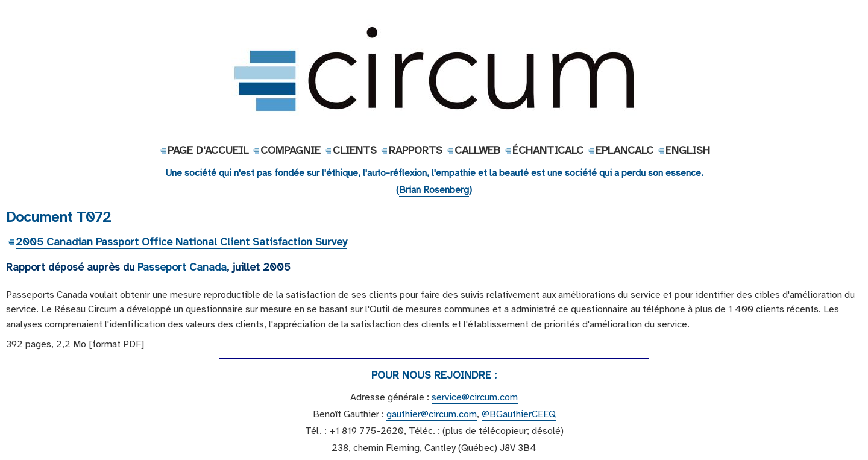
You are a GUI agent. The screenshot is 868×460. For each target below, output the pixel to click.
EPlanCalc (624, 150)
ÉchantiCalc (548, 150)
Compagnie (291, 150)
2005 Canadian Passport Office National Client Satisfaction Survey (181, 242)
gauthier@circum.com (432, 414)
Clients (355, 150)
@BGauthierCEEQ (519, 414)
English (688, 150)
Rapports (416, 150)
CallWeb (477, 150)
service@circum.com (475, 397)
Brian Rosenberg (434, 190)
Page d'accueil (208, 150)
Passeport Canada (182, 267)
